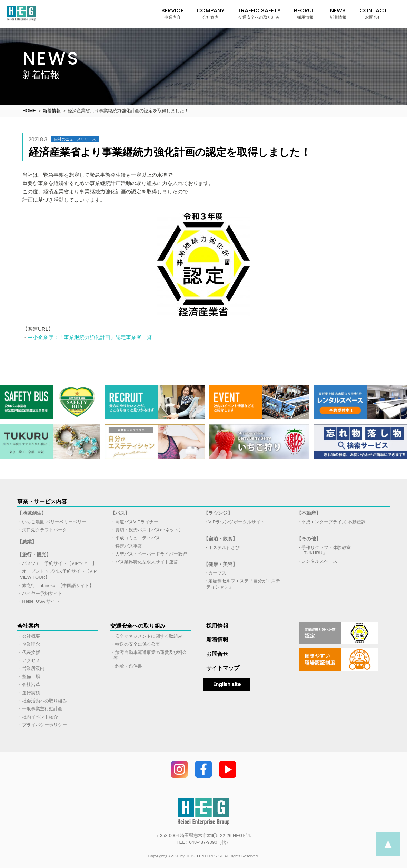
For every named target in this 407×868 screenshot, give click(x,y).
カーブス (217, 573)
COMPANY (211, 13)
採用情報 (217, 626)
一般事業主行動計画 (42, 709)
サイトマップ (223, 668)
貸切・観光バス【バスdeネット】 (149, 530)
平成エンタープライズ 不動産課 (334, 522)
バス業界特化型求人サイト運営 (147, 562)
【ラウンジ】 (218, 513)
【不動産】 (309, 513)
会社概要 (31, 636)
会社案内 (28, 626)
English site (227, 684)
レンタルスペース (319, 561)
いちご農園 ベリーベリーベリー (54, 522)
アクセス (31, 660)
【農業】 (27, 542)
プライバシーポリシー (44, 725)
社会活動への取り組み (44, 701)
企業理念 (31, 644)
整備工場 (31, 677)
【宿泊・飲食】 (220, 539)
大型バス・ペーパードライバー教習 (151, 554)
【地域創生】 (32, 513)
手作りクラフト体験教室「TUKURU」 (325, 550)
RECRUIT (305, 13)
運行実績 (31, 693)
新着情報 (52, 111)
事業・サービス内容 (42, 501)
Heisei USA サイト (41, 601)
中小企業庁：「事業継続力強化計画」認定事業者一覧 (90, 337)
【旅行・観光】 (34, 554)
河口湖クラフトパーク (44, 530)
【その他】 (309, 539)
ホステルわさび (224, 547)
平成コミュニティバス (138, 538)
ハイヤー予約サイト (42, 593)
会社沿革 (31, 684)
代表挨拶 (31, 652)
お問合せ (217, 654)
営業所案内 (33, 668)
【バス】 (120, 513)
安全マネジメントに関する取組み (149, 636)
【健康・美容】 (220, 564)
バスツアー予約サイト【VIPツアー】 (59, 563)
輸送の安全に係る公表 (138, 644)
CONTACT (373, 13)
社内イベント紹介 (40, 717)
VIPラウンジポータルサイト (237, 522)
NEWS (338, 13)
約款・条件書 (129, 666)
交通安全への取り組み (138, 626)
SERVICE (172, 13)
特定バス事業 (129, 546)
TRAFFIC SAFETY (259, 13)
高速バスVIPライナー (137, 522)
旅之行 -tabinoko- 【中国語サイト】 (58, 585)
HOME (29, 111)
